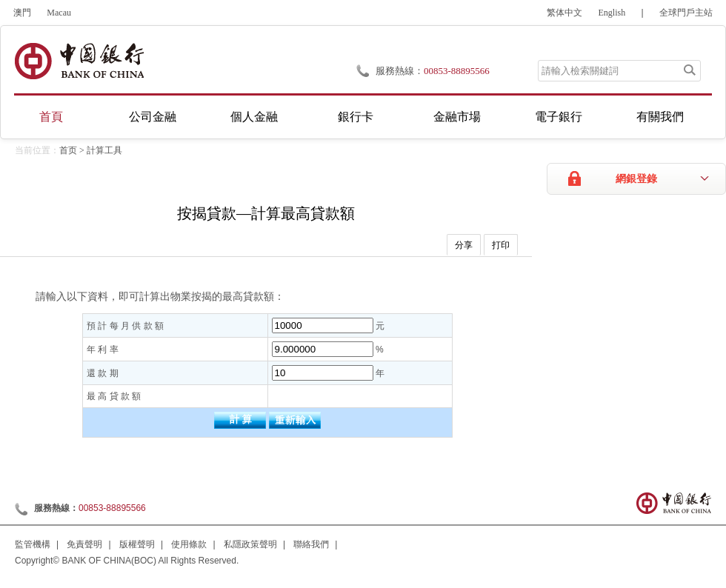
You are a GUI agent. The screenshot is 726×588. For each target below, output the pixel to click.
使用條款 (189, 544)
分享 (464, 245)
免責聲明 (84, 544)
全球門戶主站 (686, 13)
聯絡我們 (311, 544)
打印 (501, 245)
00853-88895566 (457, 71)
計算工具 (104, 150)
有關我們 (660, 117)
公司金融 (153, 117)
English (612, 13)
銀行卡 (356, 117)
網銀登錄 (636, 179)
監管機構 (33, 544)
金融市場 (457, 117)
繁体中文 (565, 13)
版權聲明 (137, 544)
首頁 (51, 117)
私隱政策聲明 (250, 544)
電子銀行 (559, 117)
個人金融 (254, 117)
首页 (68, 150)
